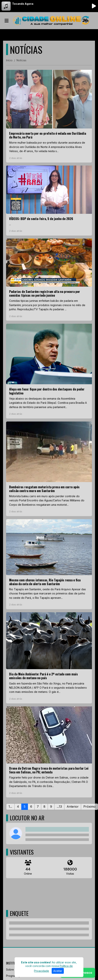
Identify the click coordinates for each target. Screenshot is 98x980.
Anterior (73, 807)
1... (10, 807)
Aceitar (58, 971)
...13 (59, 807)
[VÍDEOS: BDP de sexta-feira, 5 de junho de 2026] (49, 201)
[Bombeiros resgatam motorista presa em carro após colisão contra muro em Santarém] (49, 469)
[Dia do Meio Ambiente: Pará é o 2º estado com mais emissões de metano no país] (49, 658)
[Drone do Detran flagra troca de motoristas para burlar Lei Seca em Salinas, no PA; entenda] (49, 752)
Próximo (89, 807)
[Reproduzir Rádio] (94, 6)
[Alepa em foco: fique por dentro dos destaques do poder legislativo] (49, 371)
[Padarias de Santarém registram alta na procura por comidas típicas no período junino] (49, 280)
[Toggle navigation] (7, 21)
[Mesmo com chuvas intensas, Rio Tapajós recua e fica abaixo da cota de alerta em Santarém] (49, 564)
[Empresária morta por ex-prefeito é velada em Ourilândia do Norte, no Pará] (49, 116)
